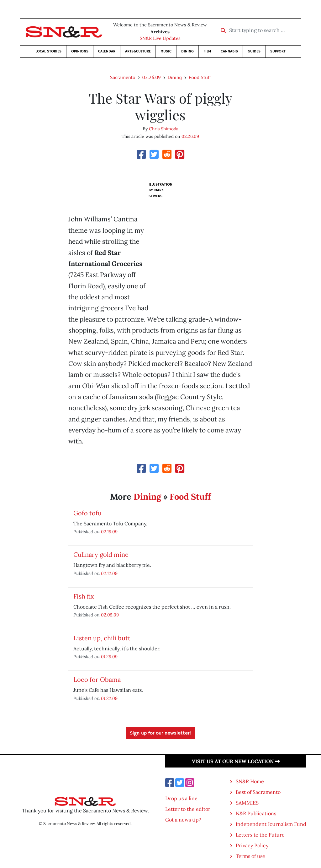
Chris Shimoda (164, 129)
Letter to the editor (188, 809)
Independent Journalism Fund (271, 824)
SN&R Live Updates (160, 38)
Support (278, 51)
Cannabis (229, 51)
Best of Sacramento (258, 792)
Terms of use (250, 856)
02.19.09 (109, 532)
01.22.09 (109, 698)
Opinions (80, 51)
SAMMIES (247, 803)
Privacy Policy (252, 845)
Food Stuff (200, 77)
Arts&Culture (138, 51)
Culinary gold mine (101, 554)
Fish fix (84, 596)
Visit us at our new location (236, 761)
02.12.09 (109, 573)
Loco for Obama (97, 679)
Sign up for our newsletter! (160, 733)
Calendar (107, 51)
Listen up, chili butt (102, 638)
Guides (254, 51)
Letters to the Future (260, 835)
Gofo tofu (87, 513)
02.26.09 (152, 77)
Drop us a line (181, 798)
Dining (187, 51)
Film (207, 51)
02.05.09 (110, 615)
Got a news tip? (183, 820)
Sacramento (123, 77)
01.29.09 (109, 656)
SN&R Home (250, 781)
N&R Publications (256, 813)
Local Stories (48, 51)
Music (166, 51)
